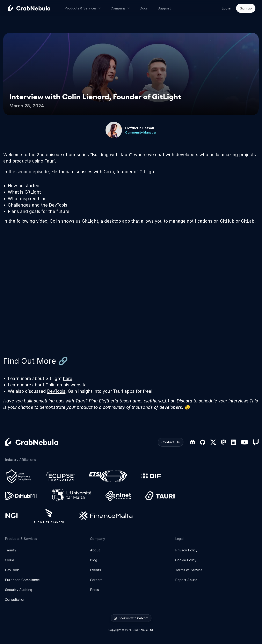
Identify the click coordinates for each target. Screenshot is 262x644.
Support (164, 8)
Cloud (9, 560)
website (79, 385)
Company (120, 8)
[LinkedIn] (233, 442)
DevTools (58, 205)
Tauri (50, 161)
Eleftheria (61, 172)
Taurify (11, 550)
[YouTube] (244, 442)
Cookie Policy (186, 560)
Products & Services (83, 8)
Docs (144, 8)
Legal (179, 539)
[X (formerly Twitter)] (213, 442)
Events (96, 570)
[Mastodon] (223, 442)
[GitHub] (203, 442)
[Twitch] (256, 442)
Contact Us (171, 442)
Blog (94, 560)
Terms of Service (189, 570)
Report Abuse (186, 580)
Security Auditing (19, 590)
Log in (226, 8)
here (68, 378)
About (95, 550)
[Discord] (192, 442)
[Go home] (34, 8)
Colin (109, 172)
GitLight (148, 172)
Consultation (15, 600)
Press (94, 590)
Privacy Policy (186, 550)
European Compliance (22, 580)
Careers (96, 580)
